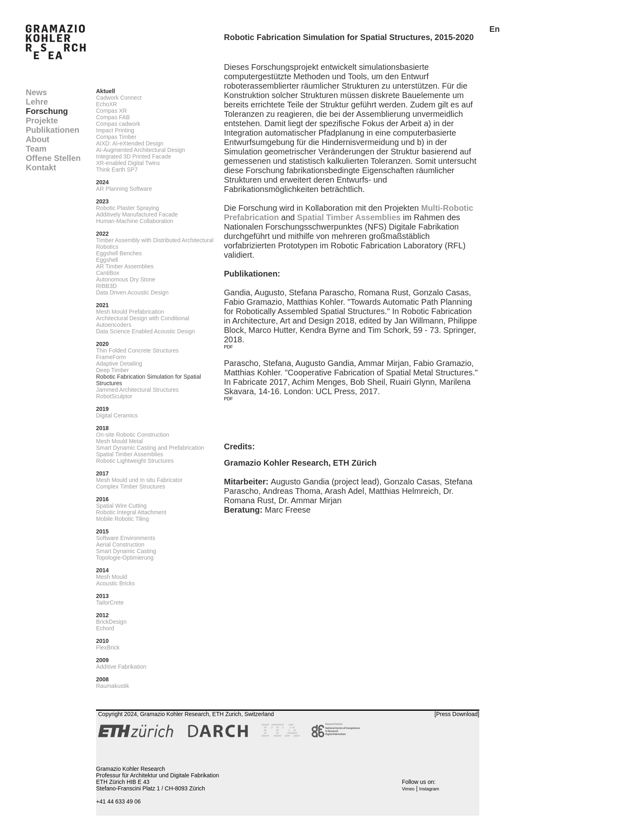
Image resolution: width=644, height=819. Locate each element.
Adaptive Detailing (119, 364)
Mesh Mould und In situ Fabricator (139, 480)
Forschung (47, 111)
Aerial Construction (120, 545)
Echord (105, 628)
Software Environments (126, 538)
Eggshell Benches (119, 253)
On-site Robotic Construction (133, 435)
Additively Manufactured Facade (137, 214)
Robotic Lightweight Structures (135, 461)
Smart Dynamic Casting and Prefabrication (150, 448)
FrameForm (111, 357)
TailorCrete (110, 603)
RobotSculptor (114, 396)
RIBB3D (106, 286)
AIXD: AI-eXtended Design (130, 143)
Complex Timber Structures (131, 486)
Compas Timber (116, 137)
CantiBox (108, 273)
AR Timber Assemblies (125, 266)
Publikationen (53, 130)
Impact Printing (115, 130)
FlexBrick (108, 647)
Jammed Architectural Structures (137, 390)
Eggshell (107, 260)
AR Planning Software (124, 189)
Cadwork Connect (119, 98)
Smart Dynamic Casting (126, 551)
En (494, 29)
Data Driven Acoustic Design (132, 292)
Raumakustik (113, 686)
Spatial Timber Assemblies (130, 454)
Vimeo (408, 789)
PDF (228, 347)
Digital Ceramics (117, 415)
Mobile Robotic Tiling (122, 519)
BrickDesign (111, 622)
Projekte (42, 121)
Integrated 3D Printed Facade (134, 156)
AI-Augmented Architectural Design (141, 150)
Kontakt (41, 167)
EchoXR (106, 104)
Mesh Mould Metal (119, 441)
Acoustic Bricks (115, 583)
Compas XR (111, 111)
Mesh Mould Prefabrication (130, 312)
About (38, 139)
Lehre (37, 102)
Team (36, 149)
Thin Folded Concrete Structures (137, 350)
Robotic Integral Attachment (131, 512)
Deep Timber (112, 370)
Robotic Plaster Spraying (127, 208)
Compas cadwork (118, 124)
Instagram (429, 789)
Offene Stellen (53, 158)
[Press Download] (457, 714)
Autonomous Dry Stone (126, 279)
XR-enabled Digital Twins (128, 163)
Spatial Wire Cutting (121, 506)
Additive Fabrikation (121, 667)
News (36, 92)
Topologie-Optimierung (125, 558)
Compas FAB (113, 117)
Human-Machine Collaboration (135, 221)
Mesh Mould (112, 577)
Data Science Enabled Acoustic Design (145, 331)
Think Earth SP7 (117, 170)
